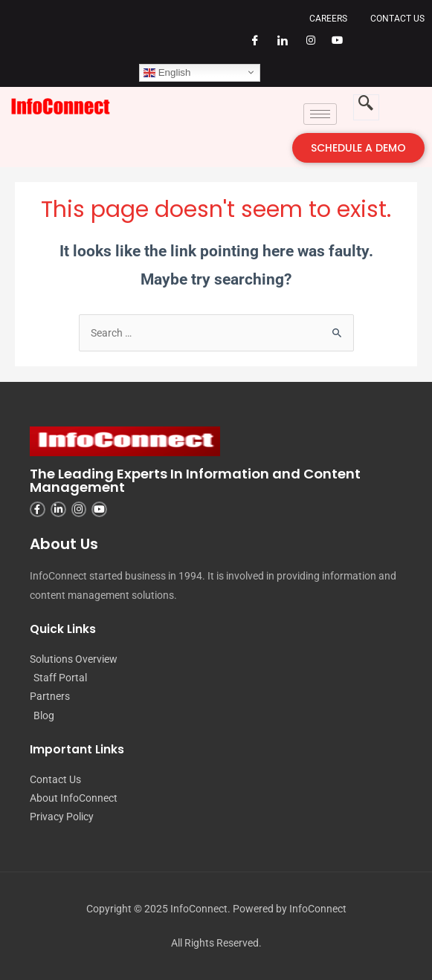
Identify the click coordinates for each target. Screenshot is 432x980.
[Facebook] (250, 47)
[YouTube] (332, 47)
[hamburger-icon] (320, 114)
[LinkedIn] (277, 47)
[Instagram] (305, 47)
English (167, 72)
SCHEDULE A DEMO (358, 148)
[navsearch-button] (366, 107)
